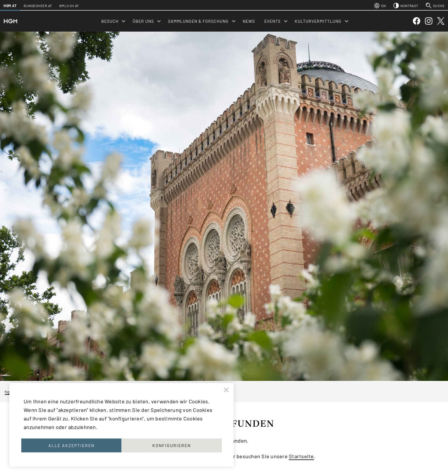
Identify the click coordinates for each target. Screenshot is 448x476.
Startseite (301, 456)
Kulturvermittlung (318, 21)
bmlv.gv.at (69, 6)
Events (272, 21)
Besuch (110, 21)
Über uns (143, 21)
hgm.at (10, 6)
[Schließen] (227, 390)
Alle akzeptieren (71, 445)
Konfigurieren (172, 445)
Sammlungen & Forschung (198, 21)
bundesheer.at (38, 6)
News (249, 21)
